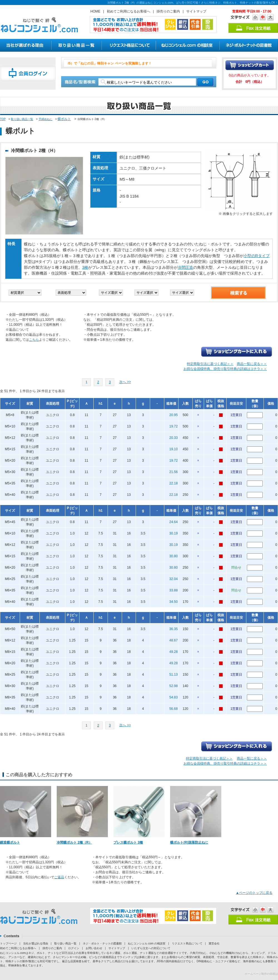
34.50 (173, 602)
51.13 (173, 675)
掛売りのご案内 (168, 11)
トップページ (8, 943)
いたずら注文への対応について (151, 948)
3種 (85, 267)
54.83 (173, 697)
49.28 (173, 652)
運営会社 (214, 943)
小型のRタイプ (257, 256)
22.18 (173, 483)
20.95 (173, 415)
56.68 (173, 709)
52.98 (173, 686)
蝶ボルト (64, 119)
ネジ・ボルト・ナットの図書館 (102, 943)
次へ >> (125, 382)
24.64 (173, 522)
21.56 (173, 472)
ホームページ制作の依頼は (261, 974)
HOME (95, 11)
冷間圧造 (185, 267)
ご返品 (59, 877)
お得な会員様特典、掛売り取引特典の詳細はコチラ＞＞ (225, 369)
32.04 (173, 579)
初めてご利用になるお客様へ (128, 11)
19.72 (173, 426)
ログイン (74, 948)
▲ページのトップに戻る (254, 893)
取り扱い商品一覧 (22, 119)
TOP (3, 119)
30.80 (173, 556)
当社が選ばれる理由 (36, 943)
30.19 (173, 533)
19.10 (173, 449)
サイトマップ (196, 11)
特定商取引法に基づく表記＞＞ (210, 364)
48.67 (173, 640)
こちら (34, 340)
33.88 (173, 590)
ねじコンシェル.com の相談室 (147, 943)
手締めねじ (46, 119)
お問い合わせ (94, 948)
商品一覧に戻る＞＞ (252, 364)
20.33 (173, 438)
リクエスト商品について (187, 943)
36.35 (173, 629)
